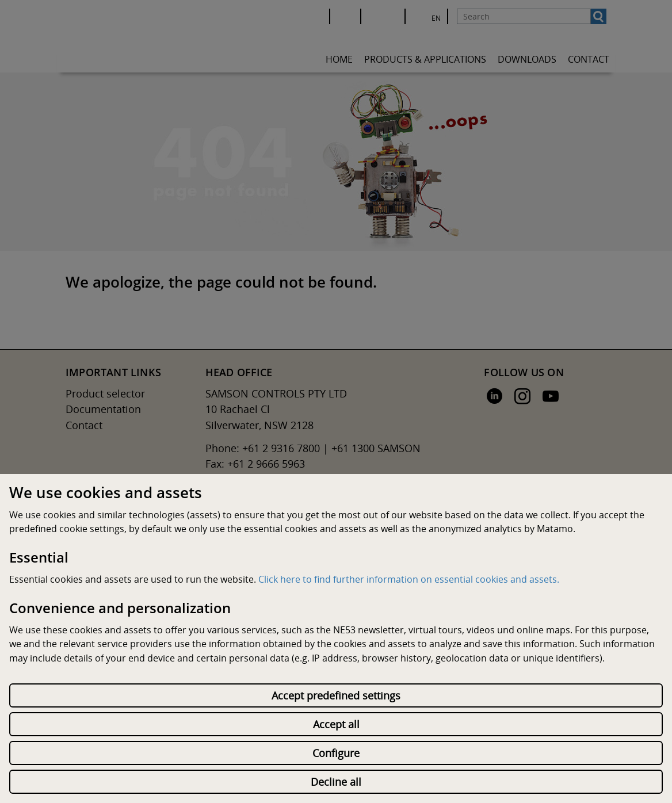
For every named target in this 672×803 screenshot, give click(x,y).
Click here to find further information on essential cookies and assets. (409, 579)
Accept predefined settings (336, 695)
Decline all (336, 782)
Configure (336, 753)
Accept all (336, 724)
